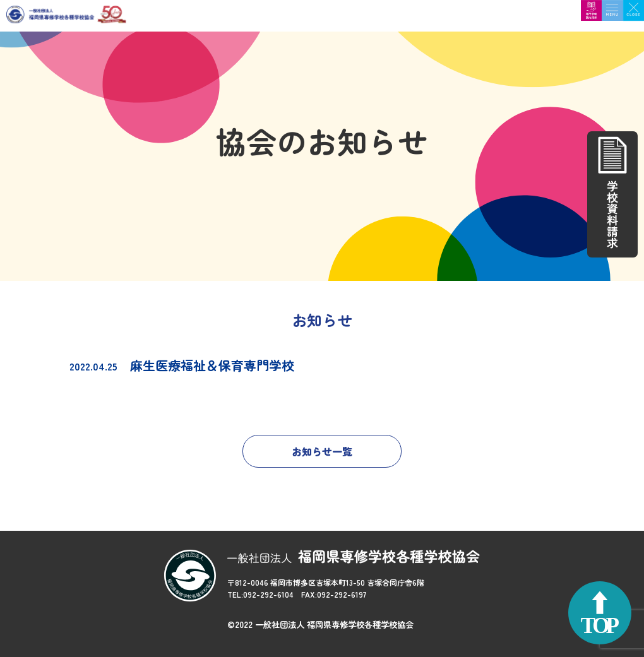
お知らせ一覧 (322, 451)
